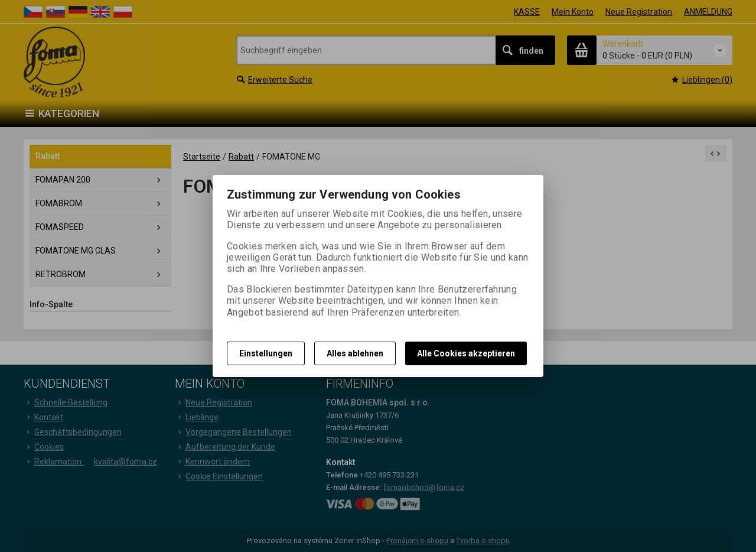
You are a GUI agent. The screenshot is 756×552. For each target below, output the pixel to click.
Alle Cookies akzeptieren (466, 353)
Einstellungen (266, 353)
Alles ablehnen (355, 353)
